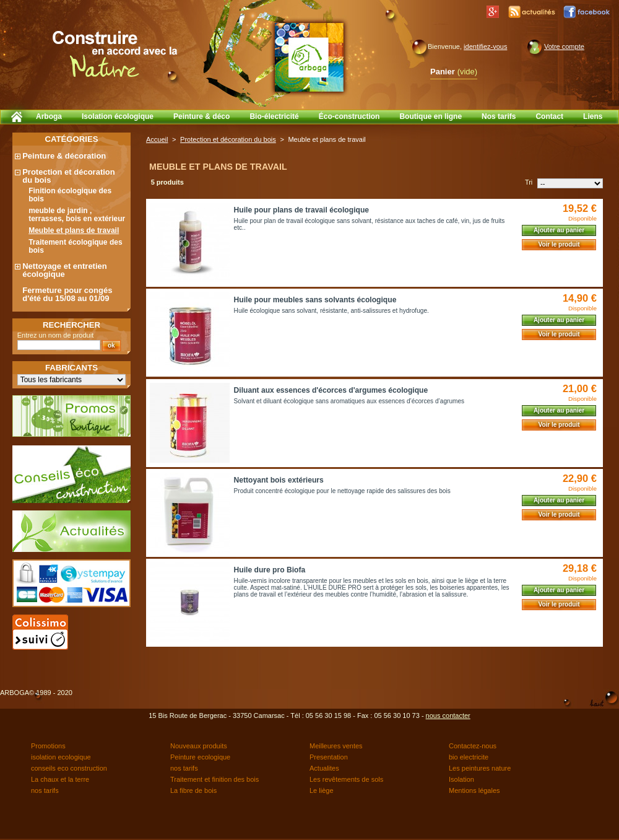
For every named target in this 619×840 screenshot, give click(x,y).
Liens (593, 116)
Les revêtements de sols (346, 779)
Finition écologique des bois (70, 195)
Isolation (461, 779)
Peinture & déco (201, 116)
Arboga (49, 116)
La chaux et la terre (60, 779)
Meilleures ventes (336, 746)
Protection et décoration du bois (69, 176)
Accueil (157, 139)
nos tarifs (184, 768)
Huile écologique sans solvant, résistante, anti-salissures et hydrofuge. (331, 311)
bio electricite (469, 757)
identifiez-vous (485, 46)
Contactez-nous (473, 746)
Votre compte (564, 46)
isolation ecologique (61, 757)
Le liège (322, 790)
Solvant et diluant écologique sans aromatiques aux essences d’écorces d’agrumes (349, 401)
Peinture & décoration (64, 156)
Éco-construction (349, 116)
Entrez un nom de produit (56, 335)
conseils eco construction (69, 768)
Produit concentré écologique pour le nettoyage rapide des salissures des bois (342, 491)
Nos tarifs (499, 116)
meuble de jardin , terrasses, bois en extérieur (77, 215)
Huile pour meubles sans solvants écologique (315, 300)
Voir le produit (559, 244)
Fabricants (71, 368)
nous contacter (448, 715)
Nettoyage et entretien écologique (65, 270)
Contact (549, 116)
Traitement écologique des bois (75, 246)
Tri (529, 182)
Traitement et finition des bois (214, 779)
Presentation (329, 757)
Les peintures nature (480, 768)
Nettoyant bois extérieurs (279, 480)
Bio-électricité (274, 116)
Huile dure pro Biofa (270, 570)
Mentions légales (474, 790)
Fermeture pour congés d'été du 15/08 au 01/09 (67, 294)
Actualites (324, 768)
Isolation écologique (118, 116)
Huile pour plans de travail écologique (301, 210)
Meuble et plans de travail (74, 230)
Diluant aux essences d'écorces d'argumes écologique (331, 390)
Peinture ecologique (200, 757)
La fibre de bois (193, 790)
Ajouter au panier (559, 230)
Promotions (48, 746)
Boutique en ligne (431, 116)
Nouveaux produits (199, 746)
